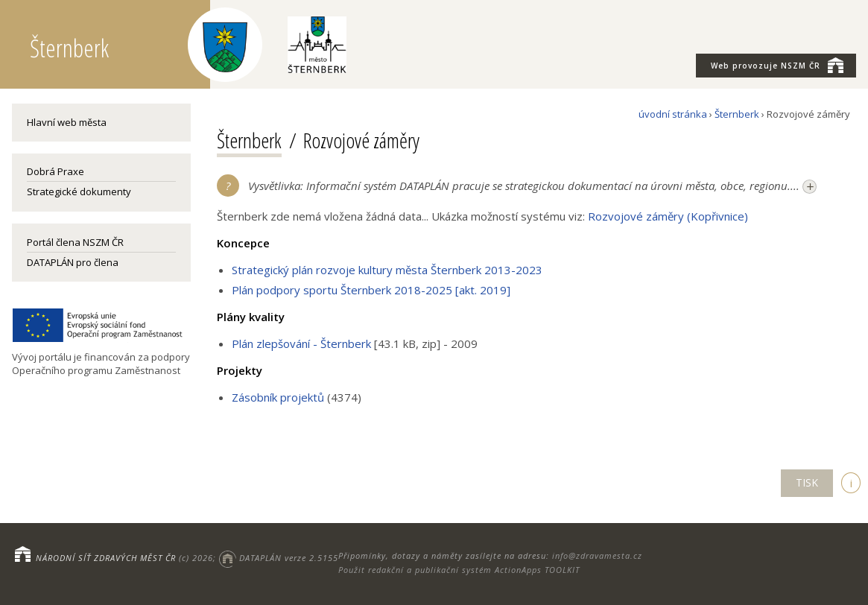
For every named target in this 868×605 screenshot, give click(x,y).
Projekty (240, 370)
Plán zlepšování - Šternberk (301, 343)
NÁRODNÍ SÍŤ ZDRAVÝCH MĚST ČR (106, 558)
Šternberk (737, 114)
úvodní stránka (673, 114)
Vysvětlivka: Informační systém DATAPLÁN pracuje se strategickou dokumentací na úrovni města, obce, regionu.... (532, 186)
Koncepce (243, 243)
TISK (807, 482)
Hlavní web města (67, 122)
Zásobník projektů (278, 397)
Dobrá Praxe (56, 171)
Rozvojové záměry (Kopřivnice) (668, 216)
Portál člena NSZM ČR (75, 242)
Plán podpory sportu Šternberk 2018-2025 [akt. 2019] (371, 290)
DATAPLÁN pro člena (73, 262)
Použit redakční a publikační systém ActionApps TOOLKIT (459, 570)
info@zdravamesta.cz (597, 555)
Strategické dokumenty (79, 191)
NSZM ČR (777, 65)
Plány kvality (251, 317)
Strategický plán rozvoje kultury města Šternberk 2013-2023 (387, 270)
